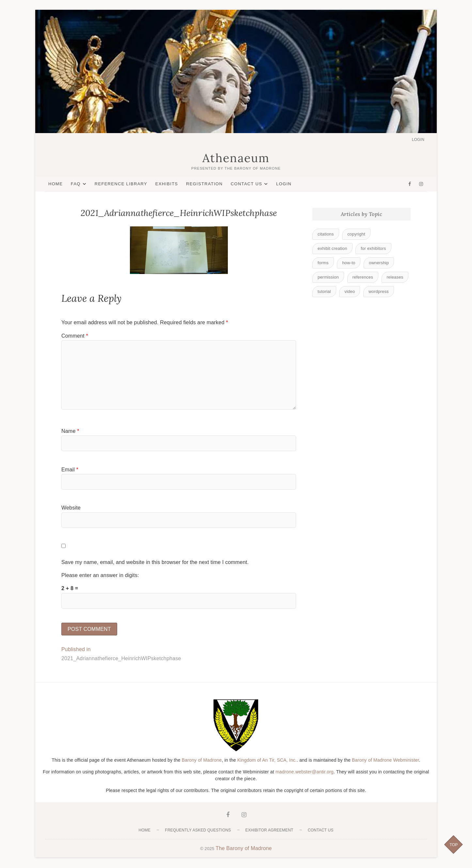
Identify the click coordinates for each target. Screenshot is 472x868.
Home (55, 184)
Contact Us (246, 184)
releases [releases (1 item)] (395, 277)
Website (71, 508)
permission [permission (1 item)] (328, 277)
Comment (75, 336)
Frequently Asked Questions (198, 831)
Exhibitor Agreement (269, 831)
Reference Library (121, 184)
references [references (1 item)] (363, 277)
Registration (204, 184)
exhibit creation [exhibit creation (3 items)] (332, 248)
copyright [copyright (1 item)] (356, 234)
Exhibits (167, 184)
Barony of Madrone (202, 761)
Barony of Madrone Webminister (385, 761)
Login (418, 140)
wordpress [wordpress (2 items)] (379, 291)
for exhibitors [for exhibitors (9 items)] (373, 248)
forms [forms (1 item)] (323, 263)
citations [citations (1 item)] (326, 234)
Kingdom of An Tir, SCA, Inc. (267, 761)
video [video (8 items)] (350, 291)
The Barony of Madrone (244, 849)
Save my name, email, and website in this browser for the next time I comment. (155, 562)
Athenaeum (236, 158)
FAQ (76, 184)
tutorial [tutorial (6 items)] (324, 291)
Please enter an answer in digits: (100, 575)
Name (70, 431)
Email (70, 470)
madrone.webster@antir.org (305, 772)
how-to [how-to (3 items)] (349, 263)
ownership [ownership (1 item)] (379, 263)
